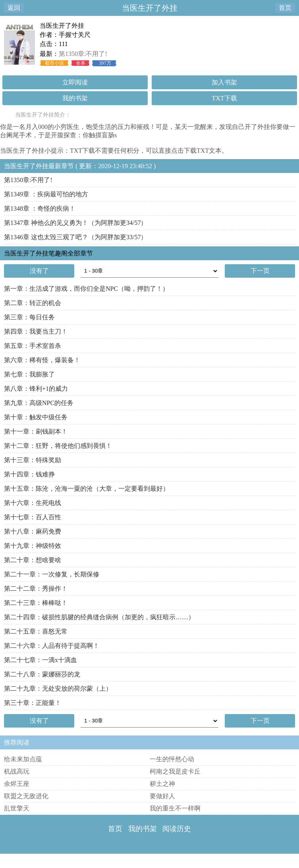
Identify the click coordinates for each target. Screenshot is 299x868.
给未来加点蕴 (23, 759)
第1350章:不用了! (83, 54)
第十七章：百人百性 (33, 517)
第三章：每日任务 (29, 317)
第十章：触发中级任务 (36, 417)
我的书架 (75, 98)
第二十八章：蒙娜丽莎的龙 (42, 674)
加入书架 (224, 82)
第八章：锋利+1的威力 (36, 389)
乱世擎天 (17, 808)
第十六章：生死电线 (33, 503)
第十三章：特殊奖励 (33, 460)
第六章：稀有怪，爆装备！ (42, 360)
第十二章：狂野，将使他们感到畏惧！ (58, 446)
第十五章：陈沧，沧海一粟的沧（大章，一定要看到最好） (87, 489)
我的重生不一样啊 (175, 808)
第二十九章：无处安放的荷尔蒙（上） (58, 688)
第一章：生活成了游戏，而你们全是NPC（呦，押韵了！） (86, 289)
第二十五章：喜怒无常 (36, 631)
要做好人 (162, 796)
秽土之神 (162, 784)
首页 (285, 8)
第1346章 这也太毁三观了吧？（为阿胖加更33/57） (75, 237)
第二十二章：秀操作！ (36, 589)
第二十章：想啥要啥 (33, 560)
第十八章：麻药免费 (33, 531)
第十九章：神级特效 (33, 546)
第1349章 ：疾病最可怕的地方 (46, 194)
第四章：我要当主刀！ (36, 331)
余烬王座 (17, 784)
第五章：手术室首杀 (33, 346)
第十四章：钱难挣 (29, 474)
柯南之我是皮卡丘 (175, 771)
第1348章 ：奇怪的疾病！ (40, 208)
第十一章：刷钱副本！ (36, 431)
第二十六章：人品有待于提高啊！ (52, 646)
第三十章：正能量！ (33, 703)
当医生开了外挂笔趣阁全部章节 (48, 253)
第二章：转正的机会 (33, 303)
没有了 (39, 271)
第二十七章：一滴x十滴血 (41, 660)
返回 (14, 8)
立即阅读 (75, 82)
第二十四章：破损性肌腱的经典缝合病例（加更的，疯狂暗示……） (99, 617)
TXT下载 (224, 98)
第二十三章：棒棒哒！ (36, 603)
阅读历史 (177, 829)
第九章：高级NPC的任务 (39, 403)
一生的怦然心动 (172, 759)
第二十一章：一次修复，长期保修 (52, 574)
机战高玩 (17, 771)
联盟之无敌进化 (26, 796)
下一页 (260, 271)
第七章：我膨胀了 (29, 374)
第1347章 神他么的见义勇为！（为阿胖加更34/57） (75, 223)
